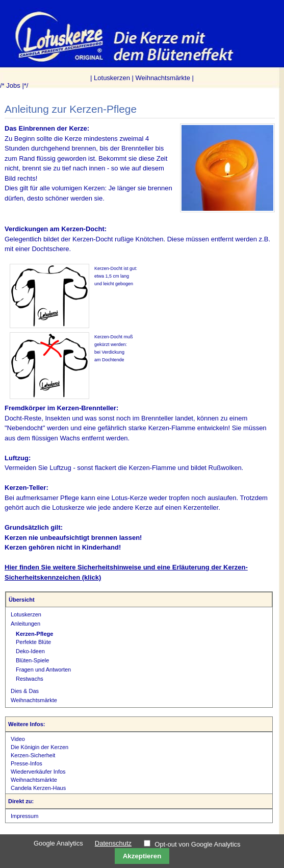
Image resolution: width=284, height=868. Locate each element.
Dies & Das (25, 691)
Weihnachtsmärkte (163, 78)
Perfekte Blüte (33, 642)
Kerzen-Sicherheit (33, 755)
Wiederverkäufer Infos (38, 772)
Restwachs (30, 679)
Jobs (13, 85)
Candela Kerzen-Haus (38, 788)
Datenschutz (113, 843)
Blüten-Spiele (32, 660)
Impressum (24, 816)
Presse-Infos (27, 763)
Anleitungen (25, 624)
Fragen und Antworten (43, 669)
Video (18, 739)
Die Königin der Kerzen (40, 747)
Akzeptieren (142, 856)
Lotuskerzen (112, 78)
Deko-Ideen (30, 651)
